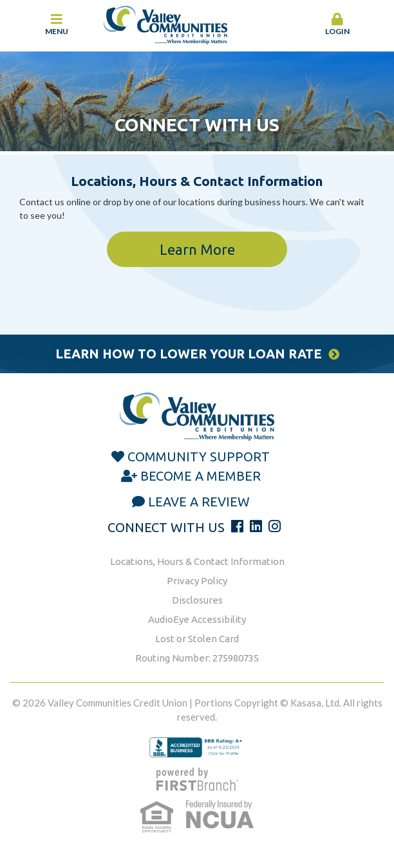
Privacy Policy (197, 581)
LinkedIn (256, 526)
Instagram (275, 526)
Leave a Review (199, 502)
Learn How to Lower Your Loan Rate (189, 354)
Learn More (197, 249)
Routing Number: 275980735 (197, 658)
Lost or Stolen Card (197, 639)
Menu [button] (57, 24)
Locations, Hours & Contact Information (197, 561)
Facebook (237, 526)
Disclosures (197, 600)
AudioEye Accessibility (197, 619)
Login (338, 24)
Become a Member (201, 476)
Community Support (199, 457)
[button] (338, 25)
